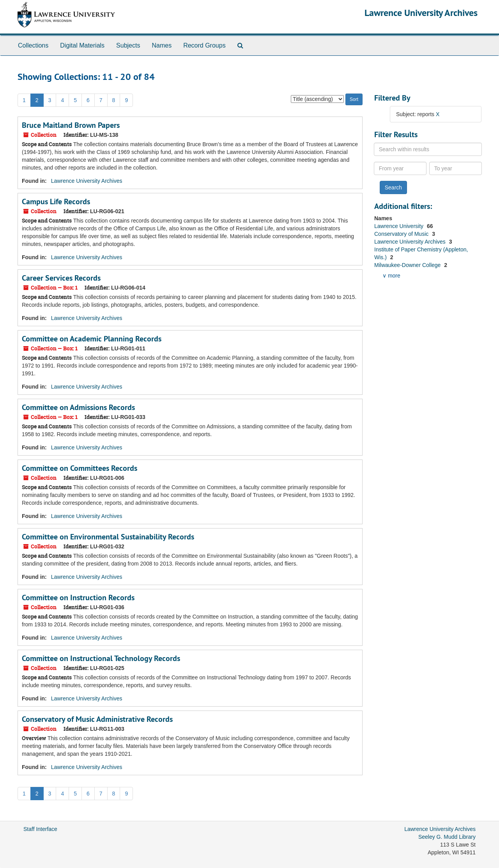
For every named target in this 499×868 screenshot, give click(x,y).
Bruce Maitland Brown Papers (71, 125)
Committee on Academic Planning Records (92, 339)
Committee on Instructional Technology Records (101, 658)
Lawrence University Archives (421, 13)
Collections (33, 45)
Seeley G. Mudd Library (447, 837)
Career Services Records (61, 278)
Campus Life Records (56, 202)
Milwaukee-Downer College (408, 265)
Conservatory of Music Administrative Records (97, 719)
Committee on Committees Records (80, 468)
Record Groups (204, 45)
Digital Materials (82, 45)
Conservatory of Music (402, 234)
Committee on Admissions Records (78, 407)
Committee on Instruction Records (78, 598)
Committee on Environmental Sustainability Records (108, 537)
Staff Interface (40, 829)
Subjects (128, 45)
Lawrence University (400, 226)
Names (162, 45)
